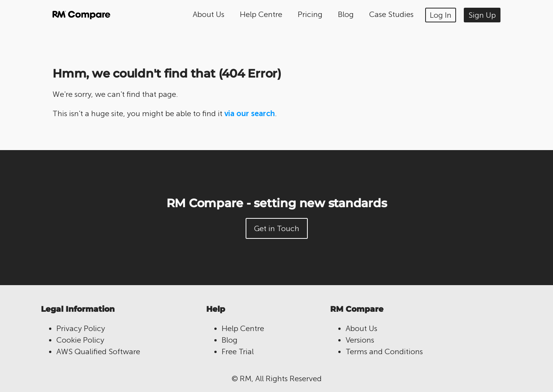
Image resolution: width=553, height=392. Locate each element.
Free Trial (238, 351)
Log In (441, 15)
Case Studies (391, 14)
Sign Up (482, 15)
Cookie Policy (80, 340)
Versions (360, 340)
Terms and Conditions (384, 351)
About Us (209, 14)
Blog (346, 14)
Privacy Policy (81, 328)
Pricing (310, 14)
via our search (250, 113)
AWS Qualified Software (98, 351)
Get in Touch (277, 228)
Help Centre (261, 14)
